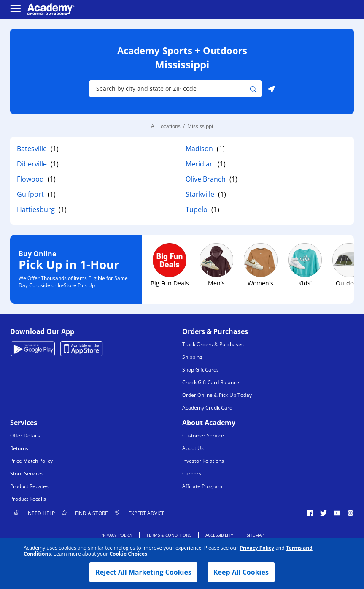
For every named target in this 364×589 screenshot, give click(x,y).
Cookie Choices (128, 554)
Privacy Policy (257, 548)
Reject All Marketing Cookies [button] (143, 572)
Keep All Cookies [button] (241, 572)
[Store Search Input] (170, 89)
